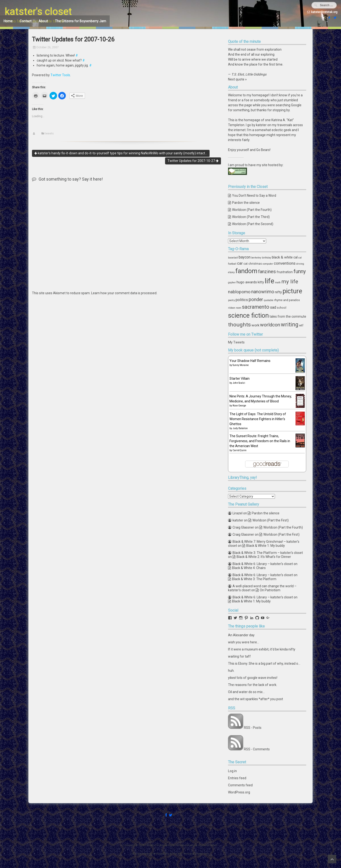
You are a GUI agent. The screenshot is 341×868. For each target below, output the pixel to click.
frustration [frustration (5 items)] (285, 272)
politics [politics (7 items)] (242, 300)
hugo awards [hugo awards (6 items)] (247, 282)
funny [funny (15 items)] (300, 271)
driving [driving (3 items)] (300, 264)
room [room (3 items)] (239, 308)
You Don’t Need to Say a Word (254, 196)
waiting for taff (239, 656)
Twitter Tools (60, 75)
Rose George (239, 406)
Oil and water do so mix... (246, 692)
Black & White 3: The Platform (254, 579)
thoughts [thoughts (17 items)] (239, 325)
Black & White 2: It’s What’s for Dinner (264, 557)
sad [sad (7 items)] (273, 307)
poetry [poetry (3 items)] (231, 300)
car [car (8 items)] (240, 263)
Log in (232, 771)
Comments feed (240, 785)
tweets (49, 134)
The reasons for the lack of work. (253, 685)
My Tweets (236, 342)
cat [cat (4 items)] (246, 264)
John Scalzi (239, 383)
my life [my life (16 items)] (290, 281)
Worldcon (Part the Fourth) (252, 210)
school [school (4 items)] (282, 308)
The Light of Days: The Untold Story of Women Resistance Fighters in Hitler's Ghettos (258, 419)
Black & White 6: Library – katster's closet (263, 564)
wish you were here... (244, 642)
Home (8, 21)
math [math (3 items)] (278, 283)
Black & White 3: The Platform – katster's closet (268, 553)
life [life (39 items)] (269, 281)
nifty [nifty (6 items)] (278, 292)
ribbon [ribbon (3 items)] (232, 308)
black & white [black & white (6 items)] (282, 257)
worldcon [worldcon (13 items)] (270, 325)
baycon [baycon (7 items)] (245, 257)
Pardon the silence (246, 203)
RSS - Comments (257, 749)
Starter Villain (240, 378)
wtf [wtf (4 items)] (301, 325)
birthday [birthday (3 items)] (267, 258)
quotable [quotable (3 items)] (269, 300)
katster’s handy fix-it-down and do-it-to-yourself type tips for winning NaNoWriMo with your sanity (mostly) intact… (121, 153)
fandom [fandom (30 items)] (246, 271)
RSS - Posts (253, 728)
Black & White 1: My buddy (266, 546)
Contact (26, 21)
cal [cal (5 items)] (296, 257)
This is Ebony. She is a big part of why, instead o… (264, 663)
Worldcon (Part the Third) (251, 217)
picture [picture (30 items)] (292, 291)
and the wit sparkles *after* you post (256, 699)
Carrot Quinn (240, 450)
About (43, 21)
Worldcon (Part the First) (271, 520)
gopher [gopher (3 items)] (232, 283)
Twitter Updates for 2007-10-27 (193, 161)
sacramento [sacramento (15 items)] (256, 307)
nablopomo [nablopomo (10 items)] (239, 292)
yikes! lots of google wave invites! (253, 678)
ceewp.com (202, 854)
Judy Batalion (240, 428)
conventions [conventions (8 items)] (285, 263)
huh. (231, 671)
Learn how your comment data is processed (124, 293)
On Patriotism (270, 590)
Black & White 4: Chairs (249, 568)
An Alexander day (241, 635)
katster (238, 520)
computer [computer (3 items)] (268, 264)
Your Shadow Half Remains (250, 361)
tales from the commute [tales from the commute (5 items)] (288, 316)
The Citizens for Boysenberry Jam (81, 21)
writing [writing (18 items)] (290, 325)
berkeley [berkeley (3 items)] (256, 258)
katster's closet (38, 11)
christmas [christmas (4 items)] (255, 264)
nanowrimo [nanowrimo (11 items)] (263, 292)
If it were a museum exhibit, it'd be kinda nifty (262, 649)
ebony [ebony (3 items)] (231, 272)
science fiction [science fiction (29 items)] (248, 316)
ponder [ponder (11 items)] (256, 300)
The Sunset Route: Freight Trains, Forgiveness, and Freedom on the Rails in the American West (260, 441)
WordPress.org (239, 792)
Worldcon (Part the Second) (253, 224)
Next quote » (237, 79)
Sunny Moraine (241, 365)
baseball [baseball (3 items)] (233, 258)
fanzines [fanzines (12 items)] (267, 272)
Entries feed (237, 778)
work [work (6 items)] (255, 325)
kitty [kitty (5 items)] (261, 282)
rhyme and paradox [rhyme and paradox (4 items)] (287, 300)
